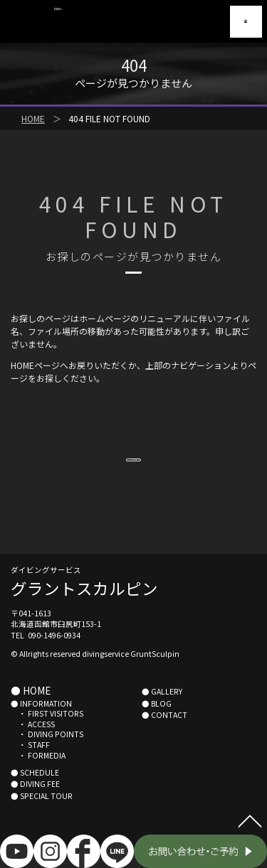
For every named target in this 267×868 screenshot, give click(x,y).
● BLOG (157, 724)
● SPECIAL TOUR (42, 816)
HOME (33, 118)
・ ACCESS (33, 745)
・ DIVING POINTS (47, 755)
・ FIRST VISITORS (47, 734)
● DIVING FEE (35, 804)
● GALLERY (162, 712)
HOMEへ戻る (133, 467)
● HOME (31, 711)
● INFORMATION (41, 724)
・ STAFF (30, 765)
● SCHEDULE (35, 793)
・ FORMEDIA (38, 776)
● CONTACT (164, 735)
